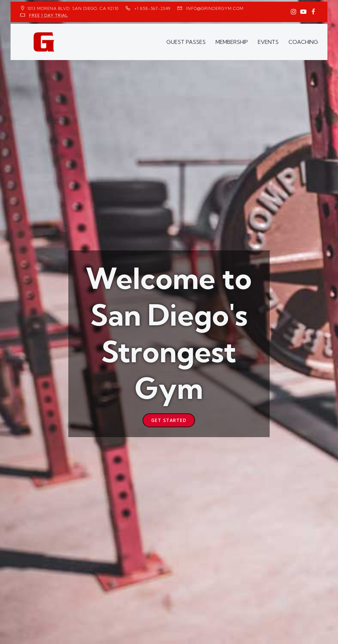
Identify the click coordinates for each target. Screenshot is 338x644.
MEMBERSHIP (232, 42)
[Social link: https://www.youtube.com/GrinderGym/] (303, 12)
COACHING (303, 42)
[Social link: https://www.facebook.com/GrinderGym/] (313, 12)
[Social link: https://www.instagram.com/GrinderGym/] (293, 12)
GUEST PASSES (186, 42)
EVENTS (268, 42)
